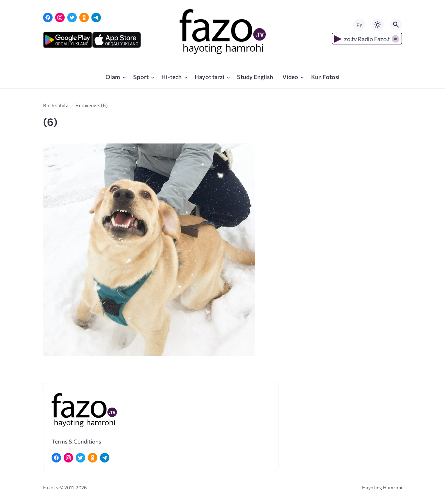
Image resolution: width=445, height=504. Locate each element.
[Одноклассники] (84, 17)
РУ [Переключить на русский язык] (359, 25)
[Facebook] (48, 17)
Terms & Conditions (76, 441)
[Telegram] (96, 17)
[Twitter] (72, 17)
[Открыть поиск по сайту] (396, 25)
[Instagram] (60, 17)
